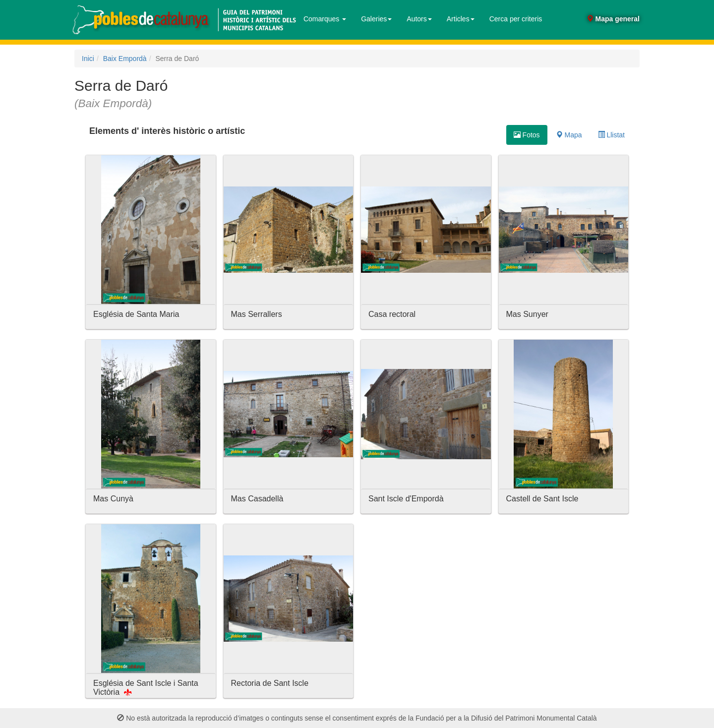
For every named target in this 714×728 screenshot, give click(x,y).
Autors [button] (419, 19)
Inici (88, 59)
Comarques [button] (325, 19)
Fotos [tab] (527, 135)
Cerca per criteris (516, 19)
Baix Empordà (125, 59)
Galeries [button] (376, 19)
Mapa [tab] (569, 135)
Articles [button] (461, 19)
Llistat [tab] (611, 135)
